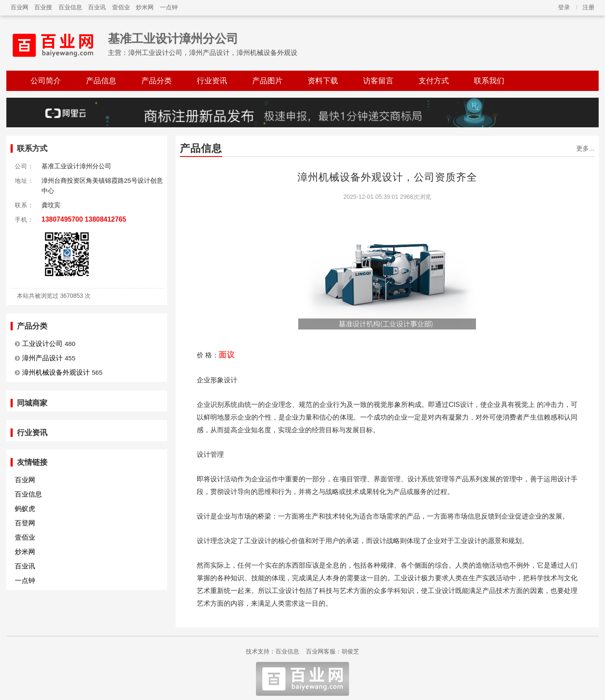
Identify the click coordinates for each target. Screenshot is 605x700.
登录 (564, 7)
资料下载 (323, 81)
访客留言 (378, 81)
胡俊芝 (350, 651)
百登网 (25, 523)
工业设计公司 (42, 344)
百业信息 (70, 7)
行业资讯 (212, 81)
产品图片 (267, 81)
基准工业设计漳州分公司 (173, 39)
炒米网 (145, 7)
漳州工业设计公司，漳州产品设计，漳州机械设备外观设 (213, 53)
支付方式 (434, 81)
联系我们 (489, 81)
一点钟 (169, 7)
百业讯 (97, 7)
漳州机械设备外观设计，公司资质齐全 (387, 177)
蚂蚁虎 (25, 509)
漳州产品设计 (42, 358)
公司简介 (46, 81)
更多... (585, 148)
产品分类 (157, 81)
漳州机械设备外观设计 (56, 372)
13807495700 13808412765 (84, 219)
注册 (588, 7)
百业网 (19, 7)
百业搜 (43, 7)
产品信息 (101, 81)
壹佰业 (121, 7)
